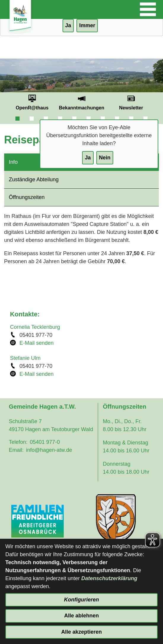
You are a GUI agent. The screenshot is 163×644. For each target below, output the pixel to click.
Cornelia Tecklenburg (35, 327)
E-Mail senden (37, 343)
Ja (88, 158)
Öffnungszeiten (27, 197)
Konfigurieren (81, 600)
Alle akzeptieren (81, 632)
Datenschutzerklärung (109, 578)
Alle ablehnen (81, 616)
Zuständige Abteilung (34, 179)
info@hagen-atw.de (49, 450)
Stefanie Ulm (25, 358)
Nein (105, 158)
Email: (16, 450)
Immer (87, 25)
